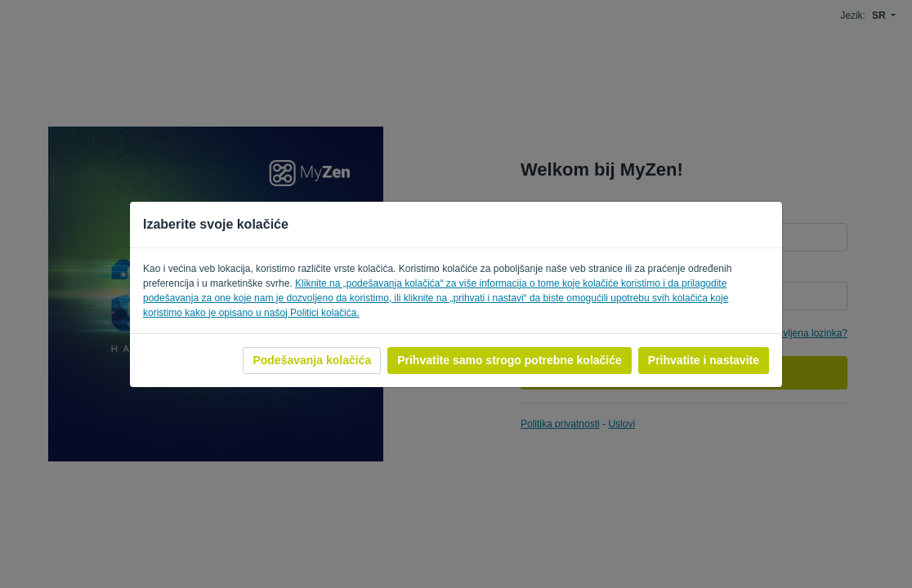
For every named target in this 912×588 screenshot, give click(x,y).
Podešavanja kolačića (312, 360)
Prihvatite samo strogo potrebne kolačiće (510, 360)
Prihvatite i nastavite (704, 360)
